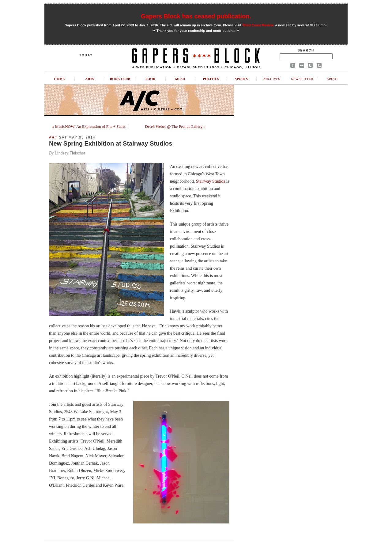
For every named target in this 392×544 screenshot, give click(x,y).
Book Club (120, 79)
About (332, 79)
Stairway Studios (211, 181)
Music (181, 79)
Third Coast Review (258, 25)
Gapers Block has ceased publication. (196, 16)
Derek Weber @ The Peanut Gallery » (175, 126)
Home (60, 79)
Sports (241, 79)
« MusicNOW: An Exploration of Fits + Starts (89, 126)
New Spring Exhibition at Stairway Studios (111, 143)
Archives (271, 79)
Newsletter (302, 79)
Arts (90, 79)
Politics (211, 79)
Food (150, 79)
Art (53, 137)
